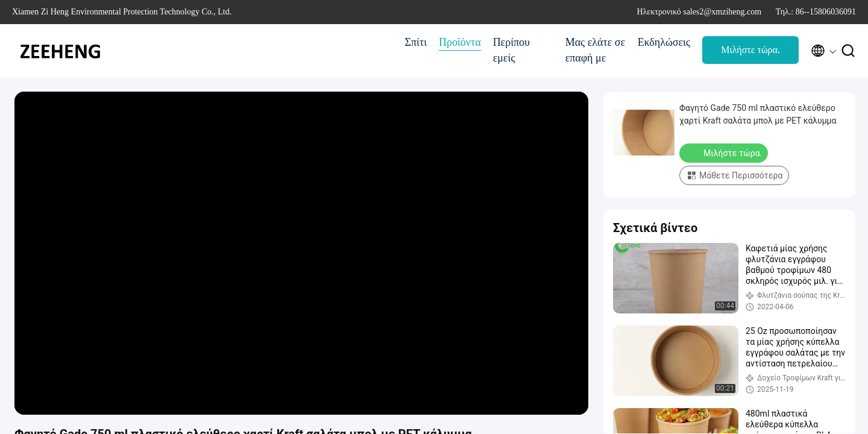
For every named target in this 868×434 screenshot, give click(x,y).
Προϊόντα (460, 42)
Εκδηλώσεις (664, 42)
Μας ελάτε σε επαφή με (595, 50)
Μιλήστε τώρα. (750, 50)
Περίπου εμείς (511, 50)
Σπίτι (416, 42)
